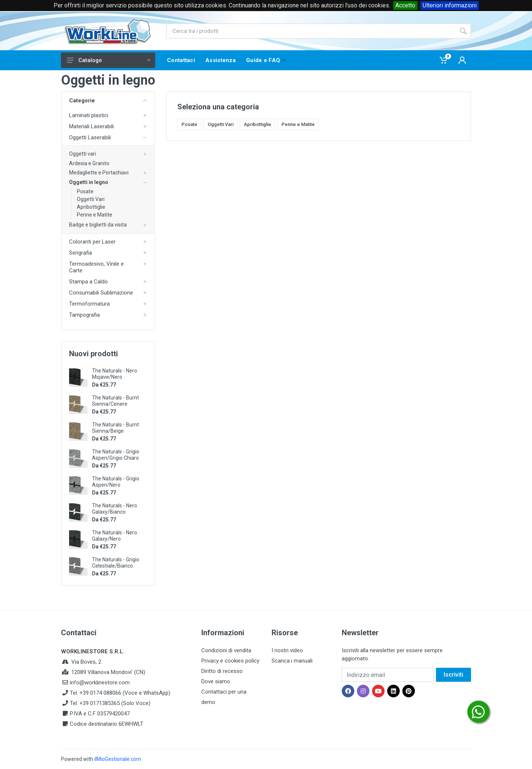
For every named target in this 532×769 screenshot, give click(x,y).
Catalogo (109, 60)
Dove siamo (216, 681)
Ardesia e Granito (89, 163)
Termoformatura (89, 304)
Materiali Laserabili (91, 126)
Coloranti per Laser (92, 242)
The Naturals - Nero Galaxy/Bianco (115, 509)
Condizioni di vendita (226, 650)
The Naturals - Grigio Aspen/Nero (116, 482)
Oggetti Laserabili (90, 137)
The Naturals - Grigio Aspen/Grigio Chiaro (116, 455)
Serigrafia (81, 253)
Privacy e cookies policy (230, 661)
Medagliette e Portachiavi (99, 173)
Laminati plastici (89, 115)
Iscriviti (453, 675)
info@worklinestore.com (100, 683)
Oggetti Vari (91, 199)
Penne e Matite (95, 215)
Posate (85, 191)
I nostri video (287, 650)
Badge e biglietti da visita (98, 225)
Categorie (108, 101)
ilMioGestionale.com (118, 759)
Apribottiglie (91, 207)
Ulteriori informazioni (450, 5)
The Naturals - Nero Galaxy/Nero (115, 536)
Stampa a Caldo (88, 282)
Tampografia (84, 315)
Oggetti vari (83, 154)
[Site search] (311, 31)
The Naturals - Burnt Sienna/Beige (115, 428)
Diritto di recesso (222, 671)
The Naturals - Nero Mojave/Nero (115, 374)
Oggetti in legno (89, 182)
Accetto (405, 5)
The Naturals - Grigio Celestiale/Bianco (116, 563)
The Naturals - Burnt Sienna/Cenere (115, 401)
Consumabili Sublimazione (101, 293)
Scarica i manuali (292, 661)
